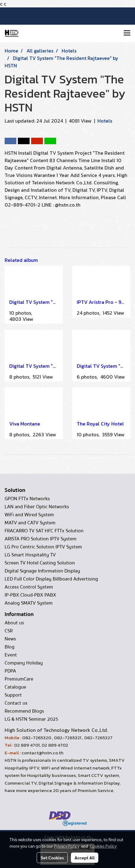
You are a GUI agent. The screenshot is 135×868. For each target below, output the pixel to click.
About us (14, 623)
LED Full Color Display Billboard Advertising (51, 579)
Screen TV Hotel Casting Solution (40, 563)
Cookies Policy (103, 846)
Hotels (105, 121)
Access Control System (29, 587)
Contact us (16, 703)
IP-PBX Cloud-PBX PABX (30, 595)
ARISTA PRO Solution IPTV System (41, 539)
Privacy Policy (67, 846)
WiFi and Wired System (29, 515)
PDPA (10, 671)
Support (13, 695)
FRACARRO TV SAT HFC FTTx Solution (44, 531)
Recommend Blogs (24, 711)
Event (11, 655)
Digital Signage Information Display (42, 571)
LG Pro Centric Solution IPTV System (43, 547)
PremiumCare (19, 679)
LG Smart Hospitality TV (30, 555)
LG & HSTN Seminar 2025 (31, 719)
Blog (10, 647)
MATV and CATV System (30, 523)
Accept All (85, 858)
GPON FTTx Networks (27, 499)
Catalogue (15, 687)
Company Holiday (24, 663)
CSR (9, 631)
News (10, 639)
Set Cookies (52, 858)
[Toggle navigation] (127, 33)
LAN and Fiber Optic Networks (37, 507)
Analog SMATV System (29, 603)
